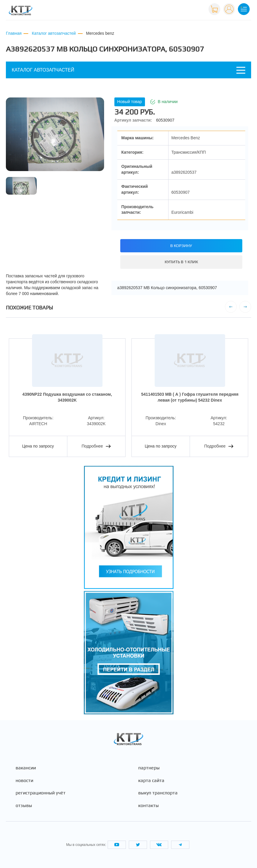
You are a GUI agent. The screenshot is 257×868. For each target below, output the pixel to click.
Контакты (148, 806)
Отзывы (24, 806)
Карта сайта (151, 781)
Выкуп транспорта (158, 793)
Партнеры (149, 768)
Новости (24, 781)
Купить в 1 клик (181, 262)
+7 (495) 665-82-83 (185, 11)
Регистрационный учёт (41, 793)
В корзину (181, 246)
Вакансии (26, 768)
